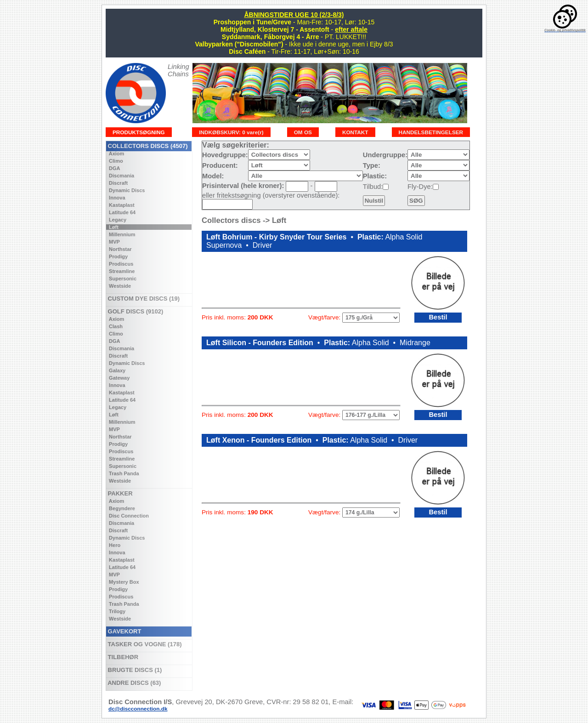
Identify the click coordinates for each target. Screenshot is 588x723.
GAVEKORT (124, 631)
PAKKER (119, 493)
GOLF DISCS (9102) (135, 311)
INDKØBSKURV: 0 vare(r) (231, 132)
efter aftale (351, 29)
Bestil (438, 317)
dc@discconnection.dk (138, 709)
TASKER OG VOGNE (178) (144, 644)
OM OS (303, 132)
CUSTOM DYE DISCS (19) (143, 299)
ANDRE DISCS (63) (133, 683)
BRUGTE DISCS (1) (134, 670)
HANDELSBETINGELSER (431, 132)
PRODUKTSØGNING (139, 132)
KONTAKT (355, 132)
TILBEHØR (122, 657)
